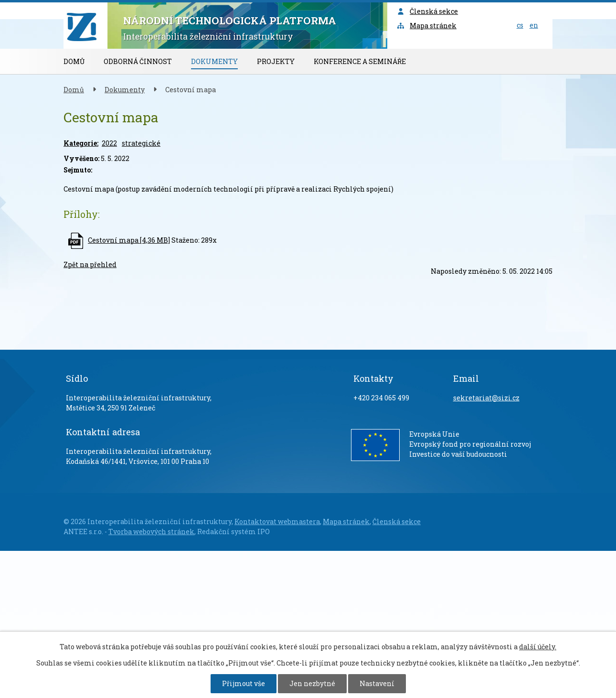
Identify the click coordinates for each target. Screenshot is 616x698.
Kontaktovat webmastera (277, 521)
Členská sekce (428, 11)
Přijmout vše (244, 683)
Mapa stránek (427, 26)
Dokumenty (214, 61)
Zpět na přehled (90, 264)
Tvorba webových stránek (151, 532)
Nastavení (377, 683)
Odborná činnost (138, 61)
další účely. (538, 647)
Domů (74, 61)
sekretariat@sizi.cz (486, 398)
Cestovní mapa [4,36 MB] (129, 240)
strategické (141, 143)
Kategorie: (81, 143)
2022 (109, 143)
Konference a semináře (360, 61)
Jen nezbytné (312, 683)
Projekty (276, 61)
